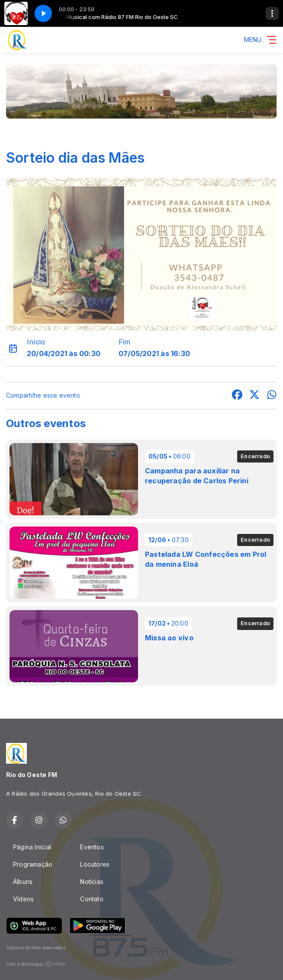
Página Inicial (32, 847)
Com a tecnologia (36, 964)
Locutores (95, 864)
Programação (33, 864)
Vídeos (23, 899)
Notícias (92, 882)
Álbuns (23, 882)
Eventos (92, 847)
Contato (92, 899)
